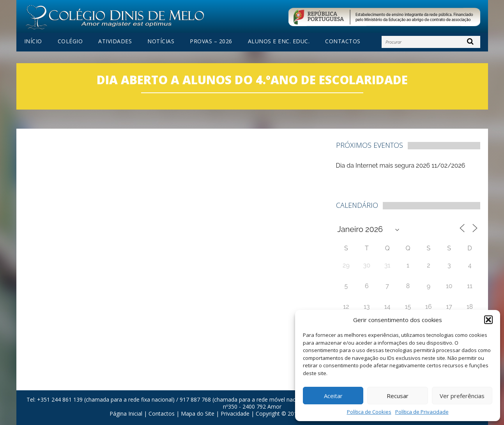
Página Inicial (126, 413)
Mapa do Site (198, 413)
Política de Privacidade (422, 412)
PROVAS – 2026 (211, 41)
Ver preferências (462, 396)
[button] (488, 320)
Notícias (161, 41)
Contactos (343, 41)
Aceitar (333, 396)
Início (33, 41)
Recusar (398, 396)
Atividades (115, 41)
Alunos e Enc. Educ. (279, 41)
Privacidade (235, 413)
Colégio (70, 41)
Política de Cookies (369, 412)
